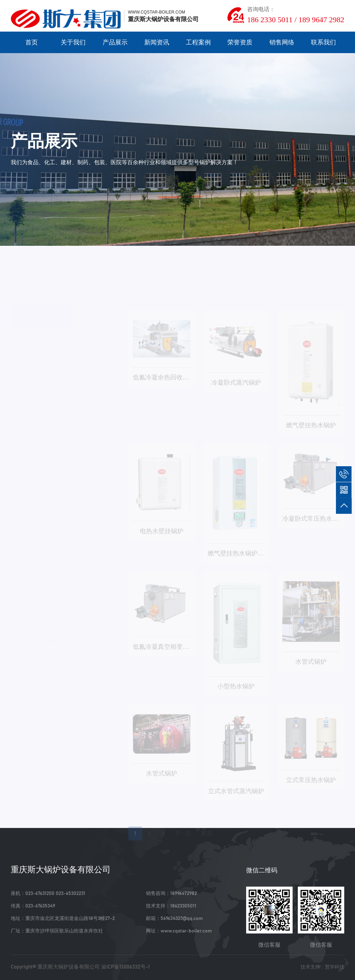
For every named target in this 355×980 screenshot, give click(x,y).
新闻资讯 (157, 42)
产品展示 (115, 42)
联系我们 (323, 42)
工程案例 (198, 42)
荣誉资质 (240, 42)
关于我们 (73, 42)
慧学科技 (335, 967)
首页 (32, 42)
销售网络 (282, 42)
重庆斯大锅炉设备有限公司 (69, 967)
